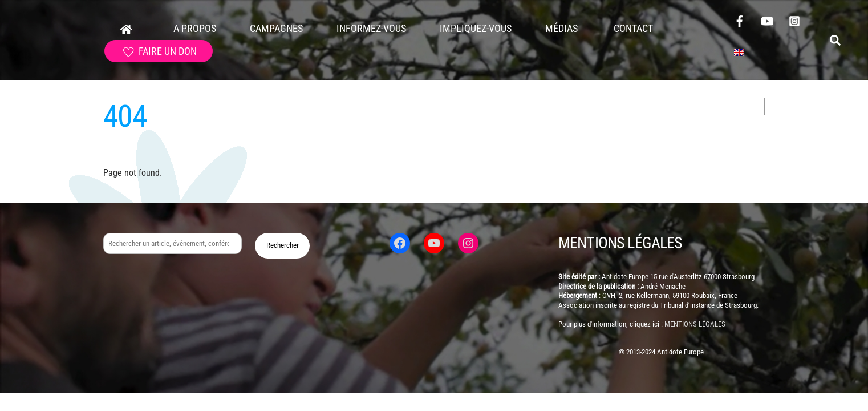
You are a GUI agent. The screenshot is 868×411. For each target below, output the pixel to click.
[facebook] (740, 20)
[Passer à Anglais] (739, 53)
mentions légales (695, 324)
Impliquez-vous (476, 28)
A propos (195, 28)
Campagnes (276, 28)
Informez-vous (371, 28)
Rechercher (283, 245)
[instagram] (794, 20)
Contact (632, 28)
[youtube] (767, 20)
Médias (561, 28)
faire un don (160, 51)
